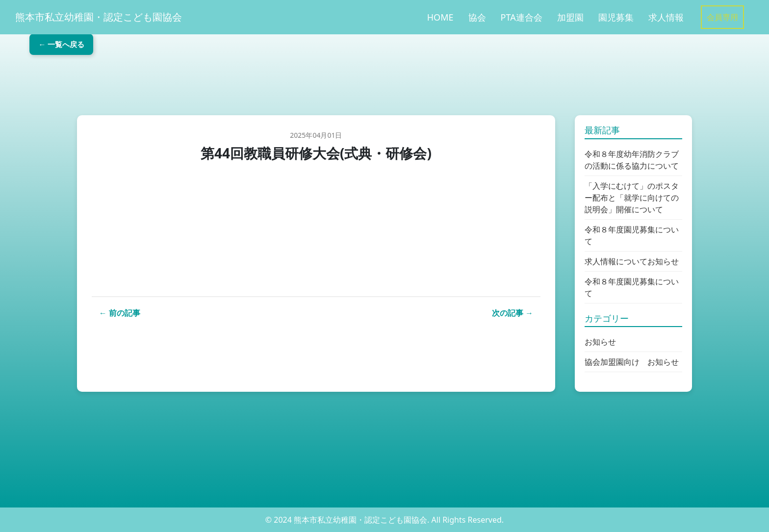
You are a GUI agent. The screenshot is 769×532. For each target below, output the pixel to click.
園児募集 (616, 17)
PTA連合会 (522, 17)
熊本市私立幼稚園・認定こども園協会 (99, 17)
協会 (477, 17)
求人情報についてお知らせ (632, 261)
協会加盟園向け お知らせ (632, 362)
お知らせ (600, 342)
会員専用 (722, 17)
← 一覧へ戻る (86, 77)
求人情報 (666, 17)
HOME (440, 17)
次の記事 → (513, 313)
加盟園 (570, 17)
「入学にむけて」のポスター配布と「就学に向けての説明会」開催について (632, 198)
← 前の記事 (120, 313)
